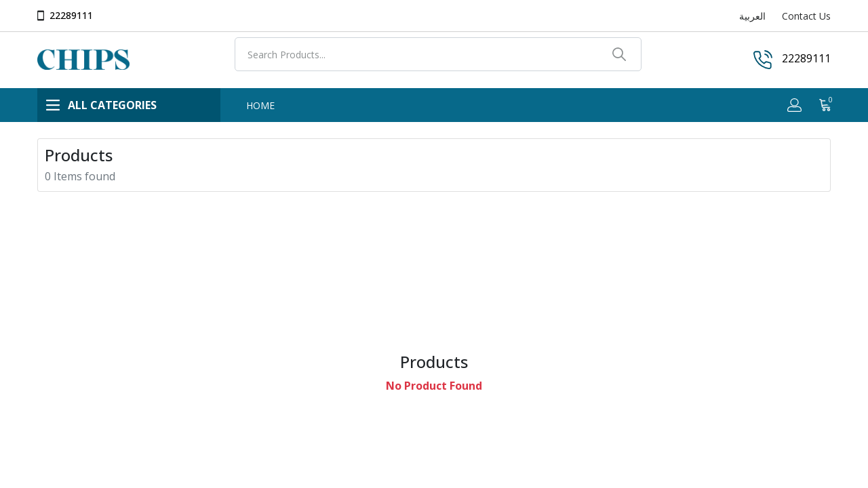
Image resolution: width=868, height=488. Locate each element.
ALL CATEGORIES (101, 105)
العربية (752, 16)
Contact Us (806, 16)
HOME (260, 105)
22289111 (71, 15)
